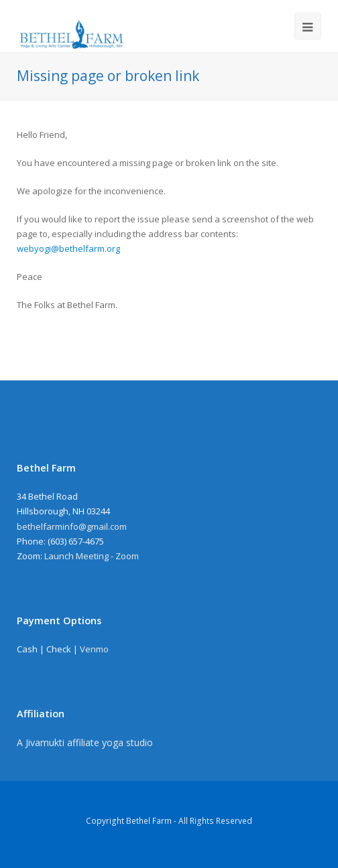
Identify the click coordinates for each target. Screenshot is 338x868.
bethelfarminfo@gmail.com (72, 526)
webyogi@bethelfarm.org (68, 248)
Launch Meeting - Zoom (92, 556)
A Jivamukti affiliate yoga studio (85, 742)
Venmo (94, 649)
